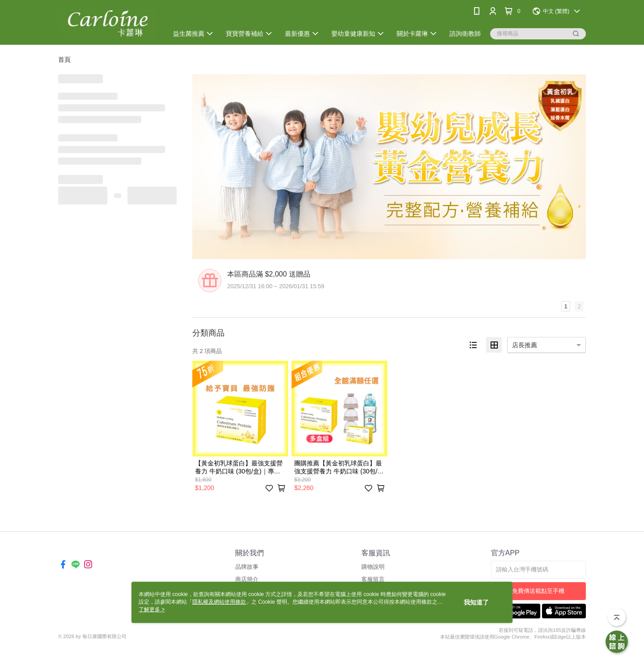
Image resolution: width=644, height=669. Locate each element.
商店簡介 (247, 579)
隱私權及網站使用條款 (219, 602)
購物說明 (373, 567)
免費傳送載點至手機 (538, 591)
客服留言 (373, 579)
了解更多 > (152, 609)
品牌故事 (247, 567)
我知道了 (476, 602)
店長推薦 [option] (525, 345)
